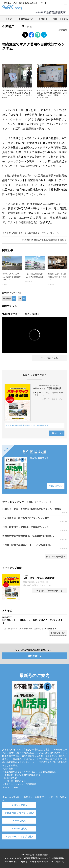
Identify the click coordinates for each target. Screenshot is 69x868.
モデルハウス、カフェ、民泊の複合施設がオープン (11, 277)
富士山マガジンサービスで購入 (19, 813)
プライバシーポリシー (39, 862)
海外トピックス (60, 19)
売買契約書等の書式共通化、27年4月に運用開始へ (34, 538)
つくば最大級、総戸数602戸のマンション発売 (34, 520)
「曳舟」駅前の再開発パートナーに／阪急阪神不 (34, 547)
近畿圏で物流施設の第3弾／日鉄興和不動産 (45, 240)
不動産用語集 (58, 858)
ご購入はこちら (57, 433)
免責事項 (23, 862)
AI (20, 299)
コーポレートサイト (13, 858)
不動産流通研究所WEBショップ (37, 858)
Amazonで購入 (19, 829)
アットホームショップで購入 (19, 837)
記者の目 (43, 19)
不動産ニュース (26, 19)
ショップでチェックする (49, 591)
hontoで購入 (19, 821)
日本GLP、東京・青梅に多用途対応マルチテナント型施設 (34, 511)
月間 (29, 502)
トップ (9, 19)
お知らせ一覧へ (58, 633)
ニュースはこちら (49, 358)
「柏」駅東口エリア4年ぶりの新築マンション (34, 529)
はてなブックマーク (42, 502)
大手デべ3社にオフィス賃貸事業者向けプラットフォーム (31, 233)
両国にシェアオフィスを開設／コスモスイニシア (57, 277)
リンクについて (57, 862)
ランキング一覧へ (56, 557)
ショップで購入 (19, 805)
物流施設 (7, 299)
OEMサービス (11, 862)
